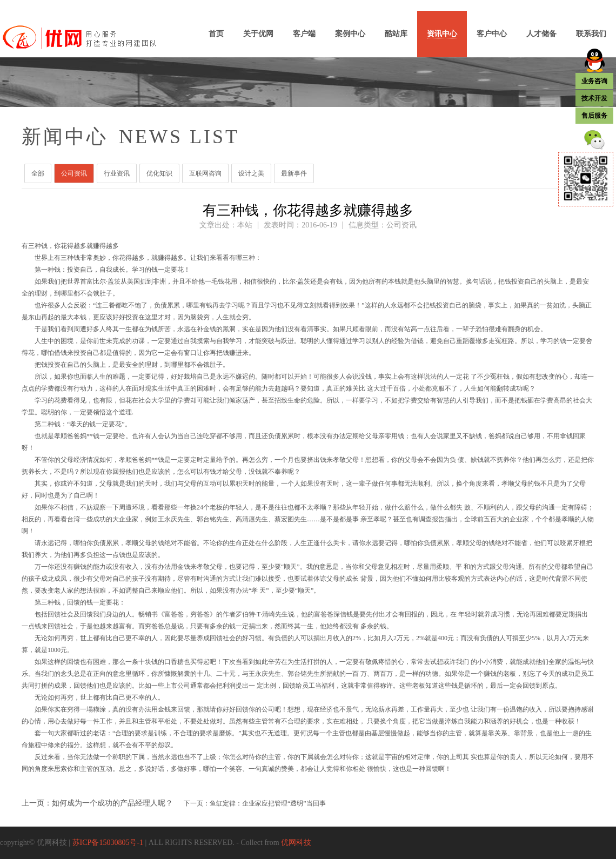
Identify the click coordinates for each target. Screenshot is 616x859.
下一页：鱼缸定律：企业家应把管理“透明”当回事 (255, 803)
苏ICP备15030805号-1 (108, 843)
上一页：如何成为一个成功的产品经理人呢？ (97, 803)
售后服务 (594, 116)
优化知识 (159, 173)
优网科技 (296, 843)
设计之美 (251, 173)
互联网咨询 (205, 173)
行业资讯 (117, 173)
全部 (38, 173)
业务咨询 (594, 81)
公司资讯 (74, 173)
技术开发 (594, 98)
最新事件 (294, 173)
